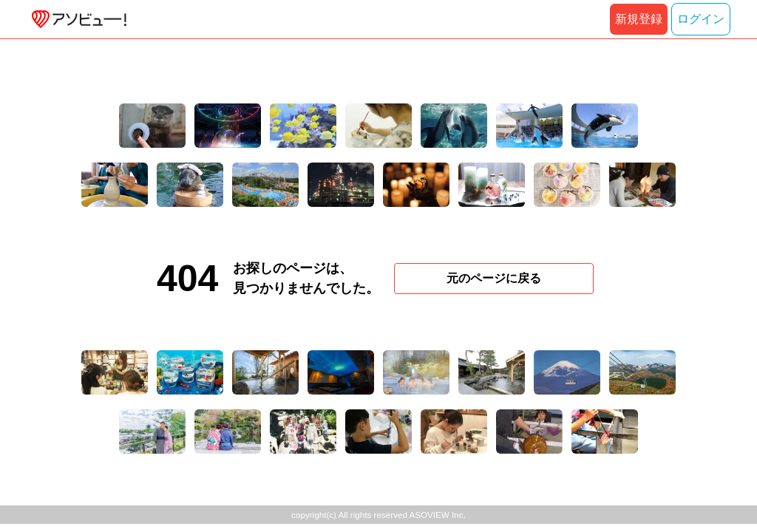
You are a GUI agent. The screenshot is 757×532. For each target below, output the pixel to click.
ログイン (701, 19)
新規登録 (639, 19)
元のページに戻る (494, 278)
